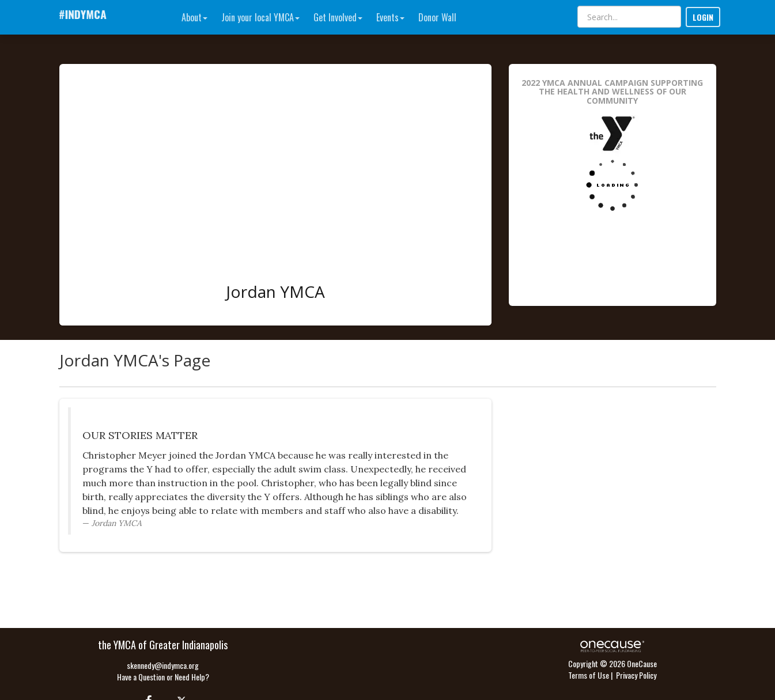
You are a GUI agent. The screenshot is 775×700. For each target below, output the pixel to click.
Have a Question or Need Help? (163, 677)
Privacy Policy (636, 675)
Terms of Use (589, 675)
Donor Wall (437, 17)
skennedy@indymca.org (163, 665)
